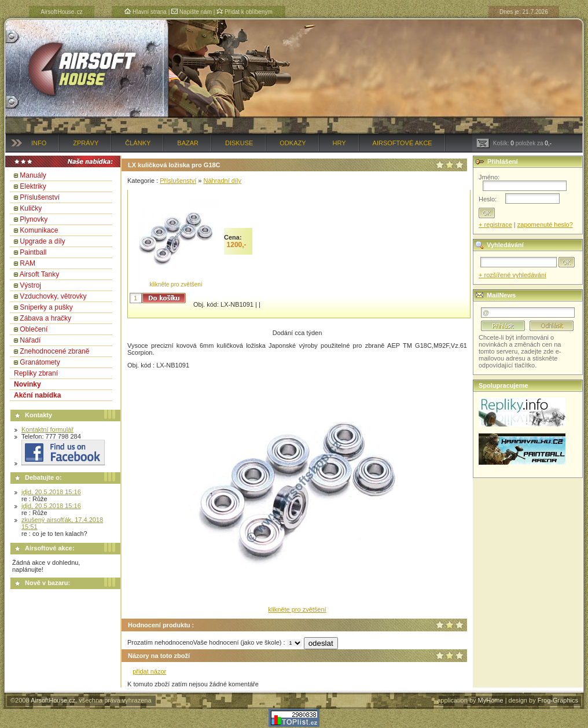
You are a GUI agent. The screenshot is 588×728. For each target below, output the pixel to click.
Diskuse (239, 143)
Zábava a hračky (45, 318)
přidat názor (149, 671)
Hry (339, 143)
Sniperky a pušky (46, 307)
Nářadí (30, 340)
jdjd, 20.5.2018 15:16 (51, 492)
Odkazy (293, 143)
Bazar (188, 143)
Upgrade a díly (42, 241)
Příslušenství (40, 197)
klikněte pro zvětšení (176, 284)
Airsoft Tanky (39, 274)
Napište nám (192, 12)
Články (138, 143)
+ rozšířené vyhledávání (512, 275)
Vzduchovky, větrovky (53, 296)
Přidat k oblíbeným (245, 12)
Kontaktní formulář (47, 429)
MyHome (491, 700)
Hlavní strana (146, 12)
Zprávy (86, 143)
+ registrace (495, 225)
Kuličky (31, 208)
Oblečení (34, 329)
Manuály (33, 175)
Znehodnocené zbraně (54, 351)
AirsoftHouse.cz (53, 700)
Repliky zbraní (36, 373)
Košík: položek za (514, 143)
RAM (27, 263)
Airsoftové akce (403, 143)
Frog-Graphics (558, 700)
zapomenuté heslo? (545, 225)
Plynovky (34, 219)
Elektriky (33, 186)
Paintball (33, 252)
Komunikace (39, 230)
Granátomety (40, 362)
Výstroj (30, 285)
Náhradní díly (222, 181)
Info (39, 143)
